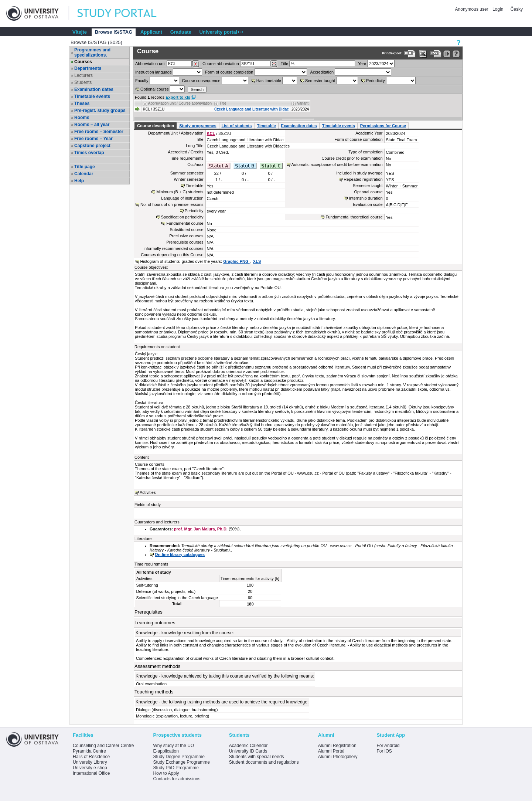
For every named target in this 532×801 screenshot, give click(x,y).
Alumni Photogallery (338, 757)
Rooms (82, 118)
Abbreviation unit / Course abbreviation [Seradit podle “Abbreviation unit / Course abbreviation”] (180, 103)
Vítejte (80, 32)
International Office (91, 773)
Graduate (181, 32)
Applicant (151, 32)
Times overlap (89, 153)
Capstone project (92, 146)
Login (498, 9)
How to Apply (166, 773)
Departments (88, 68)
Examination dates (94, 89)
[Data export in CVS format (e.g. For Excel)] (436, 54)
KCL (211, 133)
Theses (82, 103)
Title (284, 64)
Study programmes (198, 126)
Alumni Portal (331, 751)
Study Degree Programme (179, 757)
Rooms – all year (92, 125)
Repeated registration (363, 179)
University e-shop (90, 768)
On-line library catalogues (180, 554)
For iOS (384, 751)
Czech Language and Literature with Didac (252, 109)
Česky (517, 9)
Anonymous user (472, 9)
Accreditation (322, 72)
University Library (90, 762)
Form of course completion (229, 72)
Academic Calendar (248, 746)
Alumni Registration (337, 746)
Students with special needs (257, 757)
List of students (237, 126)
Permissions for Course (383, 126)
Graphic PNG (236, 261)
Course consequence (201, 81)
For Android (388, 746)
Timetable (266, 126)
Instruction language (154, 72)
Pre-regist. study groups (100, 111)
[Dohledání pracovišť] (196, 64)
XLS (257, 261)
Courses (83, 62)
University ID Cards (248, 751)
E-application (166, 751)
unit (150, 64)
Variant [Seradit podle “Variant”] (303, 103)
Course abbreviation (221, 64)
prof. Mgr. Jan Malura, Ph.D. (201, 529)
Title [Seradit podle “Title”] (223, 103)
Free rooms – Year (93, 139)
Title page (85, 167)
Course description (156, 126)
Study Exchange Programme (181, 762)
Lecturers (83, 75)
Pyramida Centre (89, 751)
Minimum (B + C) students (180, 192)
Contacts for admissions (177, 779)
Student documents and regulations (264, 762)
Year (362, 64)
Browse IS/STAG (114, 32)
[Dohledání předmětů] (274, 64)
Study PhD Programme (176, 768)
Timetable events (92, 96)
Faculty (142, 81)
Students (83, 82)
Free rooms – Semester (99, 132)
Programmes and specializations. (92, 52)
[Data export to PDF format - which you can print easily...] (410, 54)
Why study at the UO (173, 746)
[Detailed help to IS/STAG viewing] (456, 54)
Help (79, 181)
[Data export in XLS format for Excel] (423, 54)
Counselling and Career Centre (103, 746)
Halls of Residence (91, 757)
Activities (148, 492)
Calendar (84, 174)
